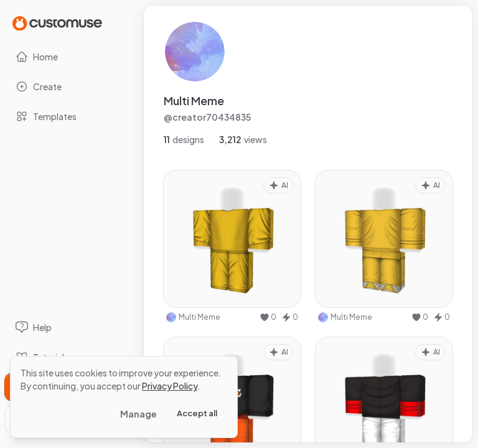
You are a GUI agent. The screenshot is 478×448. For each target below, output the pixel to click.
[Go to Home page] (57, 23)
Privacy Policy (170, 386)
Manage (138, 414)
